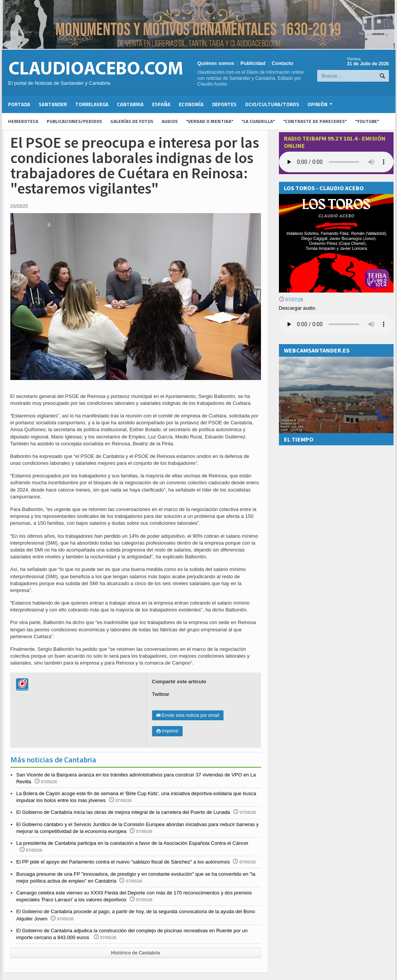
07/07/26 (291, 300)
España (161, 104)
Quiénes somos (216, 63)
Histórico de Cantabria (135, 953)
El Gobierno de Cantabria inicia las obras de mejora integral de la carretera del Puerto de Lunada (123, 812)
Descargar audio (297, 308)
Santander (53, 104)
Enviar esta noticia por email (188, 715)
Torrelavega (92, 104)
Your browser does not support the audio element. (336, 162)
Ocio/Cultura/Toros (272, 104)
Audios (170, 121)
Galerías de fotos (132, 121)
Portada (19, 104)
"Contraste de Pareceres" (315, 121)
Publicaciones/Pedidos (74, 121)
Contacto (282, 63)
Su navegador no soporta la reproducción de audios (336, 324)
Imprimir (168, 731)
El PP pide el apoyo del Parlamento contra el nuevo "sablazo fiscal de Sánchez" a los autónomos (123, 862)
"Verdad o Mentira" (210, 121)
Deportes (224, 104)
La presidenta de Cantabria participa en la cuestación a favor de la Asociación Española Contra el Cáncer (133, 843)
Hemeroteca (23, 121)
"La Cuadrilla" (258, 121)
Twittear (161, 694)
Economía (191, 104)
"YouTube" (367, 121)
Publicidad (253, 63)
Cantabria (130, 104)
